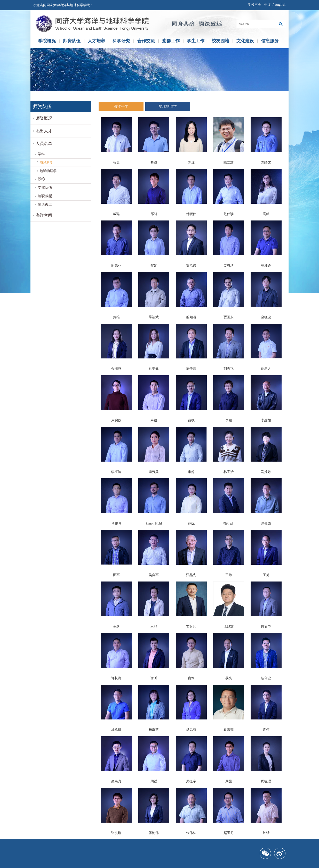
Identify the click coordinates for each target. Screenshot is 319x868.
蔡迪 (154, 162)
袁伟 (266, 730)
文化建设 (245, 41)
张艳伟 (154, 833)
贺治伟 (191, 265)
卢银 (154, 420)
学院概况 (47, 41)
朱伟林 (191, 833)
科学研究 (121, 41)
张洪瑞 (116, 833)
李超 (191, 472)
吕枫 (191, 420)
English (280, 5)
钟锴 (266, 833)
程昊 (116, 162)
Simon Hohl (154, 523)
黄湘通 (266, 265)
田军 (116, 575)
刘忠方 (266, 369)
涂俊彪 (266, 523)
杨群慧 (154, 730)
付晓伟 (191, 214)
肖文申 (266, 627)
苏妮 (191, 523)
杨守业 (266, 678)
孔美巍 (154, 369)
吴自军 (154, 575)
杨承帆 (116, 730)
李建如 (266, 420)
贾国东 (229, 317)
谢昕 (154, 678)
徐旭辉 (229, 627)
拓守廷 (229, 523)
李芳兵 (154, 472)
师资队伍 (72, 41)
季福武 (154, 317)
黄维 (116, 317)
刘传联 (191, 369)
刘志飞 (229, 369)
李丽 (229, 420)
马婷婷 (266, 472)
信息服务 (270, 41)
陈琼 (191, 162)
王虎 (266, 575)
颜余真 (116, 781)
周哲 (154, 781)
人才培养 (97, 41)
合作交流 (146, 41)
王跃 (116, 627)
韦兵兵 (191, 627)
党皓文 (266, 162)
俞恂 (191, 678)
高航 (266, 214)
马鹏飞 (116, 523)
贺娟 (154, 265)
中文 (268, 5)
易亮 (229, 678)
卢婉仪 (116, 420)
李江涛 (116, 472)
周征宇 (191, 781)
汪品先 (191, 575)
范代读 (229, 214)
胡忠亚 (116, 265)
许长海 (116, 678)
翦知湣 (191, 317)
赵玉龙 (229, 833)
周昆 (229, 781)
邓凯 (154, 214)
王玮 (229, 575)
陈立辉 (229, 162)
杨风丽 (191, 730)
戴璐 (116, 214)
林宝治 (229, 472)
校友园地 (220, 41)
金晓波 (266, 317)
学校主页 (254, 5)
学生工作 (196, 41)
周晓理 (266, 781)
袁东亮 (229, 730)
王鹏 (154, 627)
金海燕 (116, 369)
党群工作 (171, 41)
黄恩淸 (229, 265)
